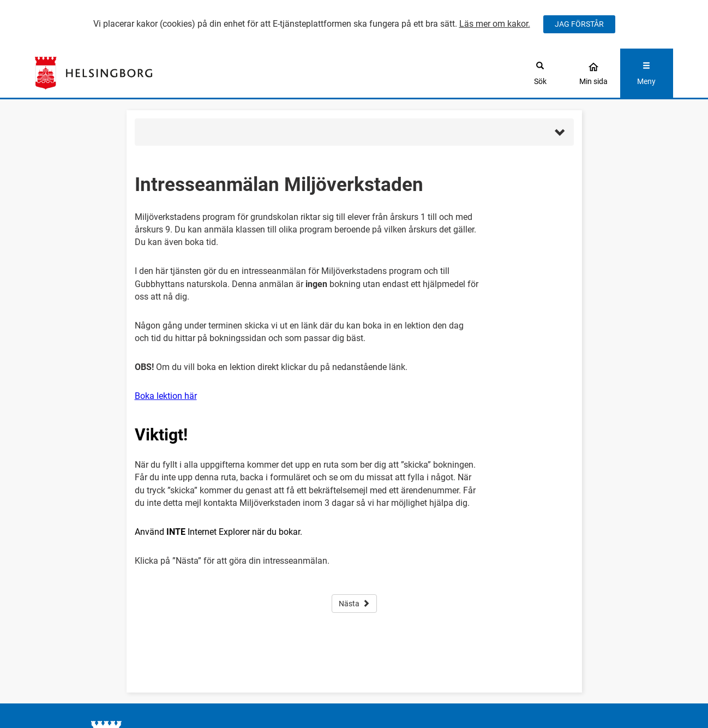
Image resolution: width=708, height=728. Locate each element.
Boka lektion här (166, 396)
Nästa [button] (354, 604)
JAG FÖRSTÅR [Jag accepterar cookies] (579, 24)
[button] (354, 132)
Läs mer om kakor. (495, 24)
